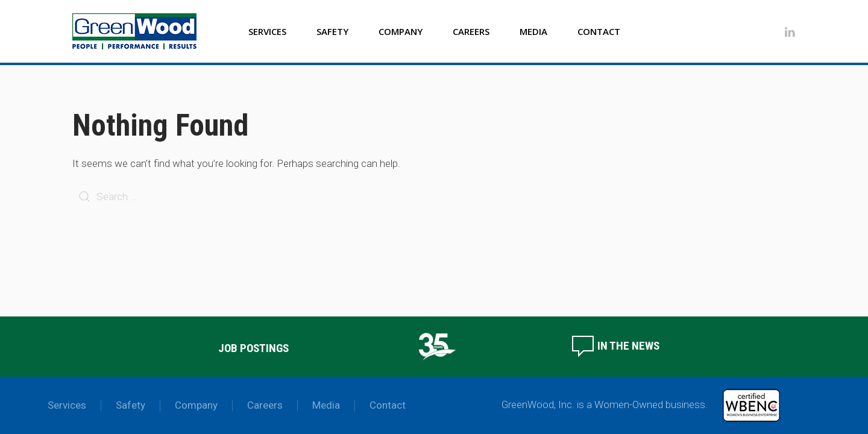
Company (401, 31)
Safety (332, 31)
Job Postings (253, 348)
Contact (599, 31)
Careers (471, 31)
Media (533, 31)
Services (267, 31)
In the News (615, 346)
